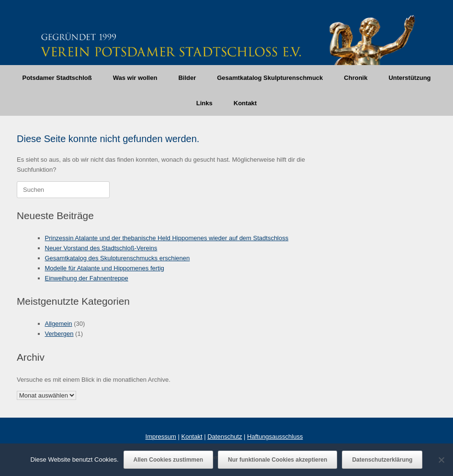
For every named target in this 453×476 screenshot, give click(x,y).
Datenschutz (225, 437)
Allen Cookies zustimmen (168, 460)
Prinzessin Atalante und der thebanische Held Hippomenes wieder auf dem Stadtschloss (167, 238)
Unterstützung (409, 78)
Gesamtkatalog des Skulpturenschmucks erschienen (118, 258)
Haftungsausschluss (275, 437)
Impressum (161, 437)
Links (204, 103)
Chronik (356, 78)
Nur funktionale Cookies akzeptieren (277, 460)
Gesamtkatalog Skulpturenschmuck (270, 78)
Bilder (187, 78)
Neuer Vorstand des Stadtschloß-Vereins (101, 248)
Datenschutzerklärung (382, 460)
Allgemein (59, 324)
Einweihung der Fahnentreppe (87, 278)
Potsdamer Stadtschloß (57, 78)
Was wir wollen (135, 78)
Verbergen (59, 334)
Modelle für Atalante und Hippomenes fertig (105, 268)
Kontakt (245, 103)
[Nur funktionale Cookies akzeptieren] (441, 460)
